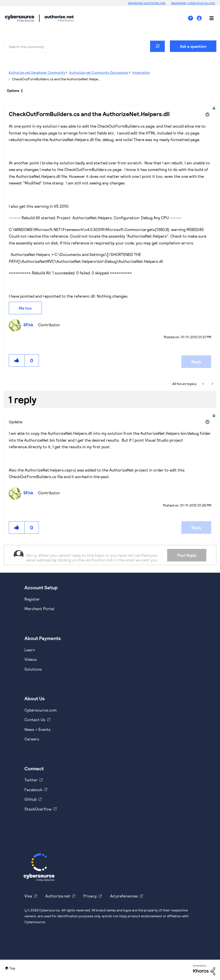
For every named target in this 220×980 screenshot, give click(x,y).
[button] (17, 360)
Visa (28, 896)
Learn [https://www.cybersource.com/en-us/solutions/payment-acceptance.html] (30, 650)
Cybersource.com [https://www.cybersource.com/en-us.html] (41, 710)
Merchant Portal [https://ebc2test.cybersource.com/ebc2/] (39, 609)
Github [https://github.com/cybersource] (31, 799)
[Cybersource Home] (39, 867)
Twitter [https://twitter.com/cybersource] (31, 780)
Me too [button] (25, 308)
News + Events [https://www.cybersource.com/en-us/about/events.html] (38, 729)
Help (192, 18)
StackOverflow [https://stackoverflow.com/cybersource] (38, 809)
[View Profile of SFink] (30, 325)
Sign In (200, 18)
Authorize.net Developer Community (37, 72)
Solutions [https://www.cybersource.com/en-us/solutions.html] (33, 669)
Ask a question (193, 46)
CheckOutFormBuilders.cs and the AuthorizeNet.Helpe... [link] (56, 79)
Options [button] (13, 91)
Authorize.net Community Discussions (99, 72)
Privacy (90, 896)
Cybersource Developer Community (20, 18)
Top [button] (12, 968)
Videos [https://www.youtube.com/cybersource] (31, 659)
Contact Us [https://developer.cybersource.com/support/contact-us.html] (35, 720)
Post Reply (187, 555)
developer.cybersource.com (193, 3)
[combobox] (84, 46)
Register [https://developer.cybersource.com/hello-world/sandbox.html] (32, 599)
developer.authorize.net (147, 3)
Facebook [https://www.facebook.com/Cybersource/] (33, 790)
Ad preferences (124, 896)
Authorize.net (58, 896)
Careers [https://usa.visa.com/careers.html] (32, 739)
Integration (141, 72)
